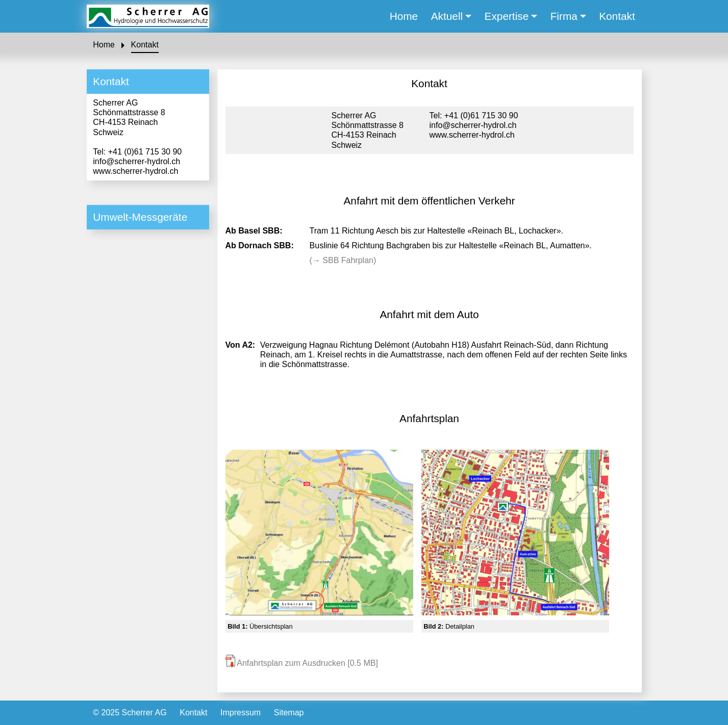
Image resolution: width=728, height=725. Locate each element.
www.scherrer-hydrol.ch (135, 171)
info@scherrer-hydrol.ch (136, 161)
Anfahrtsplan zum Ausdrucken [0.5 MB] (302, 663)
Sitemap (289, 713)
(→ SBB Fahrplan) (343, 260)
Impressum (241, 713)
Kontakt (145, 45)
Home (104, 45)
